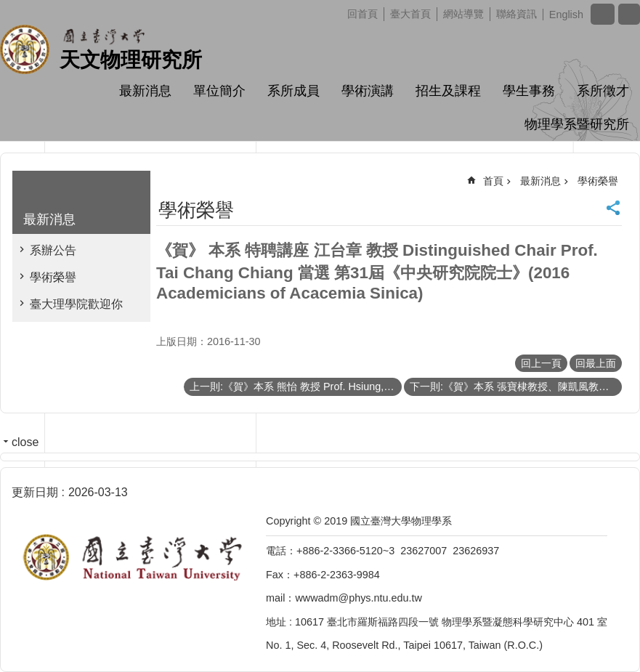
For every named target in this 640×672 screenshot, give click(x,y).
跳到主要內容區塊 (8, 8)
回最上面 (596, 363)
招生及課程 (448, 91)
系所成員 (293, 91)
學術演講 (368, 91)
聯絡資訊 (517, 14)
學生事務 (529, 91)
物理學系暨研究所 (577, 124)
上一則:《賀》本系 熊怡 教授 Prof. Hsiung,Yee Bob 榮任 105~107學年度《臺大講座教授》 (296, 386)
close (25, 442)
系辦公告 (53, 250)
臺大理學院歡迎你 (76, 304)
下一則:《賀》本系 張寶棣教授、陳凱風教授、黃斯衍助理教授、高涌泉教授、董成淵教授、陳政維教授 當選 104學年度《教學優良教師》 (516, 386)
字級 (603, 14)
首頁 (493, 181)
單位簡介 (219, 91)
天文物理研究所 (131, 60)
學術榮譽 (53, 277)
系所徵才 (603, 91)
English (566, 15)
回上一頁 (541, 363)
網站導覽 (463, 14)
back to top (605, 637)
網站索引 (629, 14)
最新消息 (145, 91)
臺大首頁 (410, 14)
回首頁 (362, 14)
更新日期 (35, 492)
